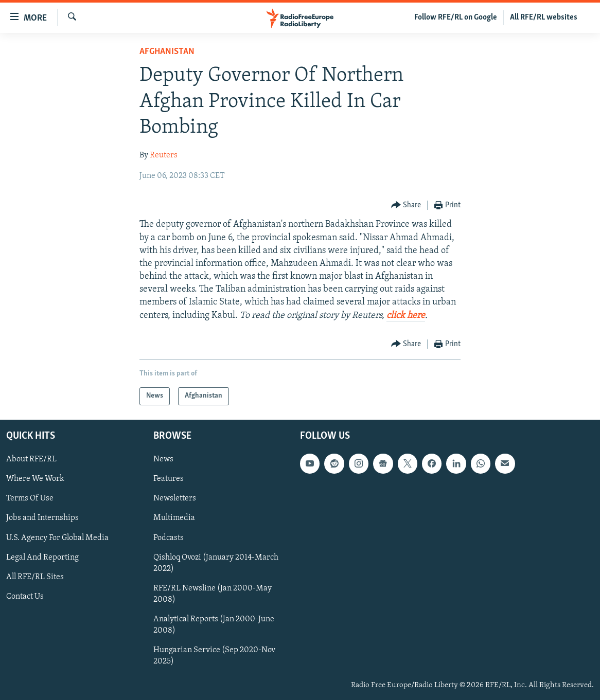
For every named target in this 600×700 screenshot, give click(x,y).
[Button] (406, 205)
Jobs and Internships (42, 518)
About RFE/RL (31, 459)
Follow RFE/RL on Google (456, 17)
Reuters (164, 155)
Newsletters (175, 498)
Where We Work (35, 479)
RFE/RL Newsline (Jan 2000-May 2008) (213, 594)
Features (169, 479)
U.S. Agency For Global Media (57, 537)
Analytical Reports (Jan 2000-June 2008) (214, 625)
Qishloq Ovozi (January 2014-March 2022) (216, 563)
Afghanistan (167, 52)
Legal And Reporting (42, 558)
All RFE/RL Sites (35, 577)
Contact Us (25, 597)
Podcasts (169, 537)
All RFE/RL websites (544, 17)
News (163, 459)
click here (406, 316)
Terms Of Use (30, 498)
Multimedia (174, 518)
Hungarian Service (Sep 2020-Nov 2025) (214, 656)
